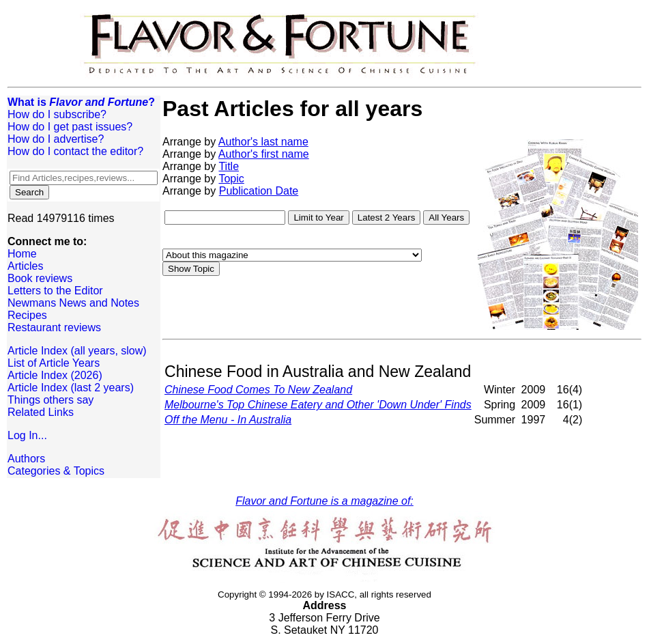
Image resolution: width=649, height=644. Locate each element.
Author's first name (264, 154)
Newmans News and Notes (73, 303)
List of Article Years (54, 363)
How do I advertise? (56, 139)
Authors (26, 459)
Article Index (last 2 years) (71, 388)
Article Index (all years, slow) (77, 351)
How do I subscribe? (57, 114)
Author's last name (263, 142)
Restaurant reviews (54, 327)
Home (22, 254)
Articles (25, 266)
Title (229, 166)
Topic (231, 179)
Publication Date (259, 191)
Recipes (27, 315)
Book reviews (40, 278)
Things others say (51, 400)
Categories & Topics (56, 471)
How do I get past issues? (70, 127)
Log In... (27, 435)
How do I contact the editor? (75, 151)
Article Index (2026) (55, 375)
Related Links (41, 412)
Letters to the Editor (55, 291)
